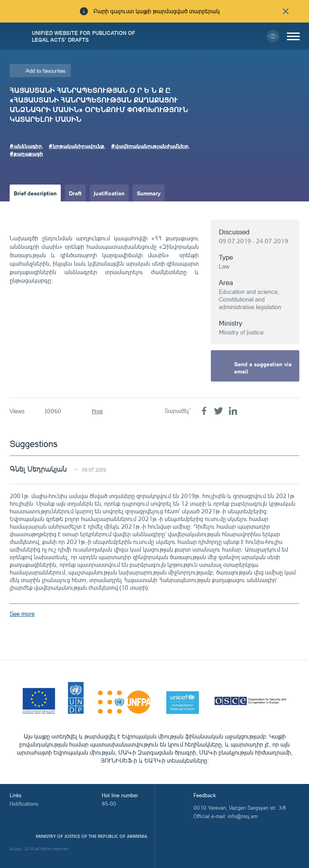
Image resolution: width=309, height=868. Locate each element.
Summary (149, 193)
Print (97, 411)
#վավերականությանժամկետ (150, 146)
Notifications (24, 804)
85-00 (109, 804)
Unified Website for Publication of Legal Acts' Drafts (83, 36)
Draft (75, 193)
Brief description (35, 193)
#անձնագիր (26, 146)
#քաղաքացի (26, 153)
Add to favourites (46, 71)
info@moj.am (243, 816)
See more (22, 614)
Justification (109, 193)
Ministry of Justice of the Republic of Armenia (92, 836)
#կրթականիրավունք (76, 146)
